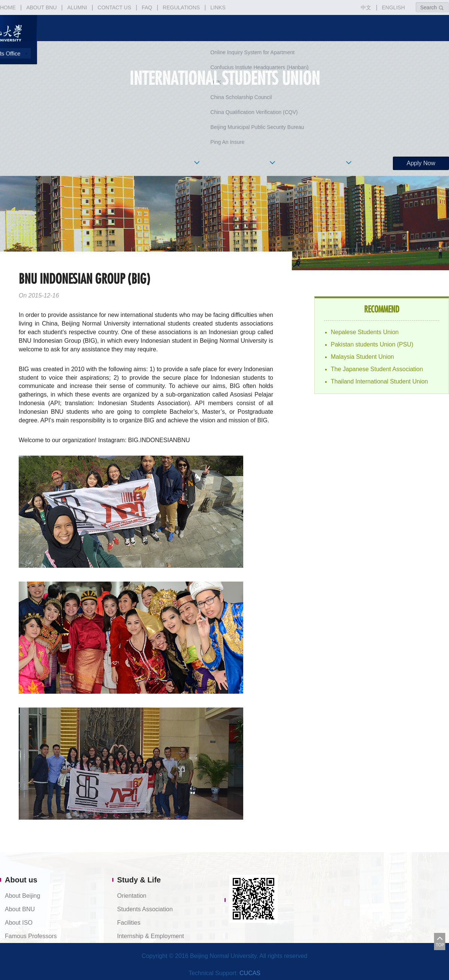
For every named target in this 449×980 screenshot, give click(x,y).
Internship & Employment (151, 936)
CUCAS (250, 973)
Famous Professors (31, 936)
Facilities (129, 923)
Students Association (145, 909)
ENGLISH (393, 7)
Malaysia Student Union (362, 357)
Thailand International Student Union (379, 381)
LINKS (218, 7)
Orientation (132, 896)
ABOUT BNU (41, 7)
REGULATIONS (181, 7)
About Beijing (22, 896)
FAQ (147, 7)
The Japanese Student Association (377, 369)
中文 (366, 7)
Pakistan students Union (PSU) (372, 344)
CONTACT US (114, 7)
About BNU (20, 909)
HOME (8, 7)
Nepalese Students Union (365, 332)
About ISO (19, 923)
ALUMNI (77, 7)
